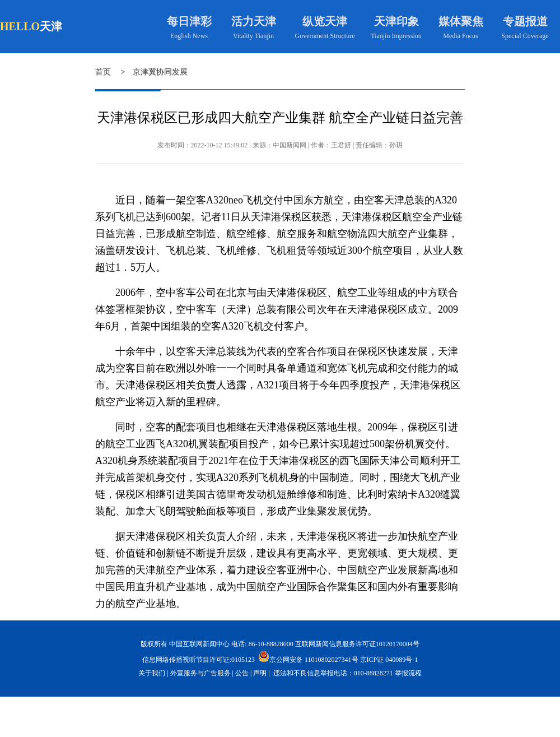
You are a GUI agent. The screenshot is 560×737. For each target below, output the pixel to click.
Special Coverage (525, 36)
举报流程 (408, 673)
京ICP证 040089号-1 (389, 660)
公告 (242, 673)
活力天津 (254, 21)
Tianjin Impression (396, 36)
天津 (51, 26)
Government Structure (325, 36)
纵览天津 (325, 21)
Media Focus (460, 36)
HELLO (20, 26)
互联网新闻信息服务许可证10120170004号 (357, 644)
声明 (260, 673)
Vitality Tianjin (253, 36)
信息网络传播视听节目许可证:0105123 (199, 660)
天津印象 (396, 21)
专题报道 (525, 21)
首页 (103, 72)
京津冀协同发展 (160, 72)
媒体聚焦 (461, 21)
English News (189, 36)
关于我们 (152, 673)
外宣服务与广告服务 (200, 673)
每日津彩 (189, 21)
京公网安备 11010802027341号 (308, 656)
